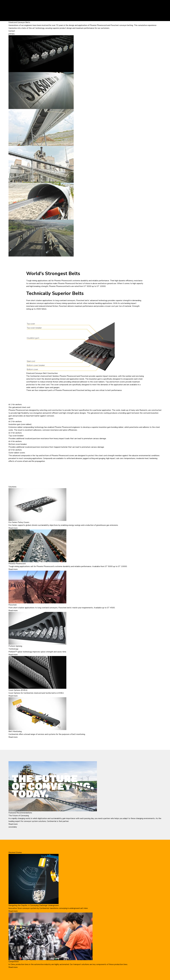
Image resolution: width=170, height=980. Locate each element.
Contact (12, 31)
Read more (13, 528)
